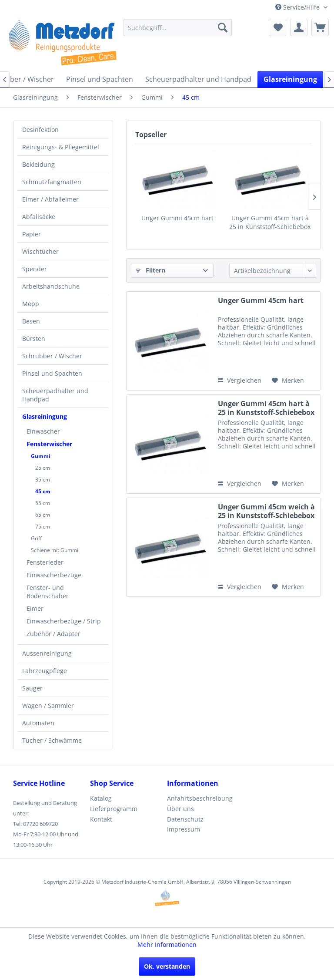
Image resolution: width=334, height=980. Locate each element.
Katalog (101, 798)
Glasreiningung (45, 416)
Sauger (32, 688)
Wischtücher (40, 251)
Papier (32, 234)
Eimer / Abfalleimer (50, 199)
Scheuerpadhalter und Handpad (55, 395)
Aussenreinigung (47, 653)
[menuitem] (178, 27)
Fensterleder (45, 562)
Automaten (38, 723)
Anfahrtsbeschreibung (200, 798)
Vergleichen (240, 380)
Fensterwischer (49, 444)
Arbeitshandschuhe (51, 286)
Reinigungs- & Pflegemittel (61, 147)
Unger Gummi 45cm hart (177, 218)
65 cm (43, 515)
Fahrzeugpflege (45, 671)
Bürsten (34, 338)
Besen (31, 321)
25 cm (43, 468)
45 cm (43, 491)
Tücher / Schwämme (52, 740)
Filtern (150, 270)
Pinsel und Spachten (52, 373)
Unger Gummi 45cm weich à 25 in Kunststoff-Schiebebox (266, 511)
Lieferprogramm (114, 809)
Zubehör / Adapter (53, 634)
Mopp (31, 304)
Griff (36, 538)
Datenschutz (185, 819)
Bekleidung (38, 164)
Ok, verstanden (167, 966)
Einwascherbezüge (54, 575)
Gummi (41, 456)
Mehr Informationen (167, 945)
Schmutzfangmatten (52, 182)
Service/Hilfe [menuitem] (298, 7)
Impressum (184, 829)
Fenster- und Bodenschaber (48, 592)
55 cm (43, 503)
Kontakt (101, 819)
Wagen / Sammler (48, 706)
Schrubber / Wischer (52, 356)
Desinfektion (40, 130)
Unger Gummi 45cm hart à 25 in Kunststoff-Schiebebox (270, 222)
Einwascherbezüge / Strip (64, 621)
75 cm (43, 527)
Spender (35, 269)
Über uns (180, 809)
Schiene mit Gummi (55, 550)
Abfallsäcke (39, 217)
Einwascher (43, 431)
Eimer (35, 608)
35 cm (43, 480)
